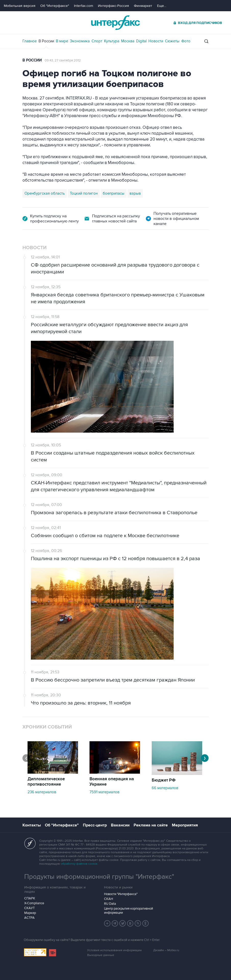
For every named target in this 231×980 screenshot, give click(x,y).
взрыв (135, 193)
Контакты (32, 825)
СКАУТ (29, 908)
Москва (128, 41)
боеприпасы (114, 193)
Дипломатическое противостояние (46, 782)
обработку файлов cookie (79, 864)
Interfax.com (84, 6)
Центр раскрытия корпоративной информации (129, 911)
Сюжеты (172, 41)
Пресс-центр (95, 825)
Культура (112, 41)
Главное (30, 41)
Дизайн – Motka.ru (166, 950)
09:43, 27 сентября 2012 (63, 60)
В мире (62, 41)
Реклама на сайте (151, 825)
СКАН (108, 899)
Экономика (80, 41)
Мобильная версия (20, 6)
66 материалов (165, 788)
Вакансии (120, 825)
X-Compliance (34, 903)
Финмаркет (143, 6)
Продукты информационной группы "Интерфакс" (99, 877)
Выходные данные (101, 955)
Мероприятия (185, 825)
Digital (141, 41)
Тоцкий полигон (84, 193)
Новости (156, 41)
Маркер (30, 913)
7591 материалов (104, 792)
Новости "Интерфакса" (121, 894)
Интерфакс (116, 23)
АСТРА (29, 918)
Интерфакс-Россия (113, 6)
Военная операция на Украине (112, 782)
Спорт (97, 41)
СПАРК (30, 898)
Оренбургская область (45, 193)
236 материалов (42, 792)
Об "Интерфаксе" (55, 6)
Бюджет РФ (164, 780)
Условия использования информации (114, 950)
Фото (186, 41)
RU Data (110, 904)
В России (46, 41)
